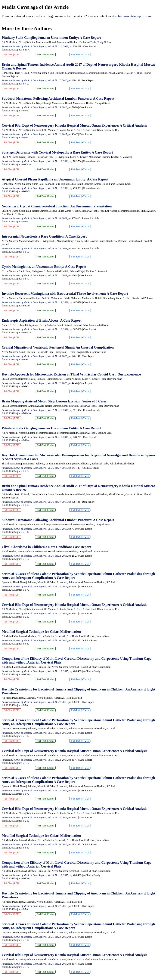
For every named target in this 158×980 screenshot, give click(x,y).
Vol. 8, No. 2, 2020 (57, 383)
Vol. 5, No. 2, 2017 (57, 134)
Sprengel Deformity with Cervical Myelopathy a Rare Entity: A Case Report (57, 152)
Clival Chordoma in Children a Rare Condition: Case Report (46, 547)
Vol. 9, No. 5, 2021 (57, 248)
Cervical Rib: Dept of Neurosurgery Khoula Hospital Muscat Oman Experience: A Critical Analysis (74, 125)
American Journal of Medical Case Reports (24, 46)
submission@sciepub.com (133, 16)
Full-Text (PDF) (12, 55)
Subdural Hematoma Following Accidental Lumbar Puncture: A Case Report (58, 98)
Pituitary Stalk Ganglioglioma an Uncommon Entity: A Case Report (51, 38)
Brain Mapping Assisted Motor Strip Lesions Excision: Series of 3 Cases (54, 401)
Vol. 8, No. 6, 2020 (57, 356)
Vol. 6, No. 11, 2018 (58, 46)
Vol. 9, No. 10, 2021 (58, 188)
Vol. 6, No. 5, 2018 (57, 107)
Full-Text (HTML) (80, 55)
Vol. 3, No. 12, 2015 (58, 671)
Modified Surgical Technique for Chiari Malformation (41, 632)
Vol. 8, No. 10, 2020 (58, 329)
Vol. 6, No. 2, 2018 (57, 556)
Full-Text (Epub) (45, 55)
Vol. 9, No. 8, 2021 (57, 218)
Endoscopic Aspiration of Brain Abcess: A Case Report (42, 320)
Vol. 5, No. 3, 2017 (57, 587)
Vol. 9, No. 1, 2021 (57, 275)
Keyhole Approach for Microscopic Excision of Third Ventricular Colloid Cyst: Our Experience (71, 374)
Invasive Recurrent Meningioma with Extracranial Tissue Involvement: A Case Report (65, 293)
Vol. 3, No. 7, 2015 (57, 702)
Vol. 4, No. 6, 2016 (57, 640)
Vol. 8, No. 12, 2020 (58, 302)
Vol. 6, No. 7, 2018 (57, 80)
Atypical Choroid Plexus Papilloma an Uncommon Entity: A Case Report (55, 179)
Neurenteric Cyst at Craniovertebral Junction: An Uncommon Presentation (57, 206)
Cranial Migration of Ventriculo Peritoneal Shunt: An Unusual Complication (58, 347)
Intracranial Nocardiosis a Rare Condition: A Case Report (44, 236)
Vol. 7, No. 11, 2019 (58, 410)
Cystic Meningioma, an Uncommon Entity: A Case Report (44, 267)
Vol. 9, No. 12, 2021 (58, 161)
